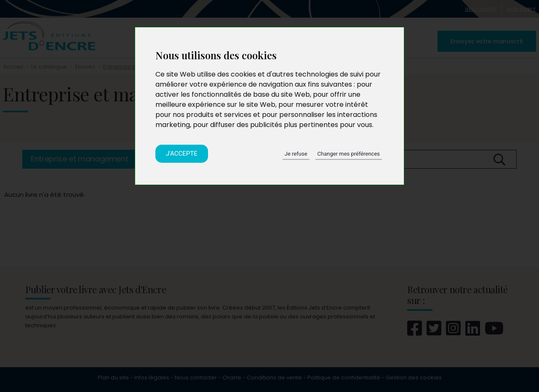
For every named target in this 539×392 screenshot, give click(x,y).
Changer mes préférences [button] (349, 154)
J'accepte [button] (182, 154)
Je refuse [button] (296, 154)
